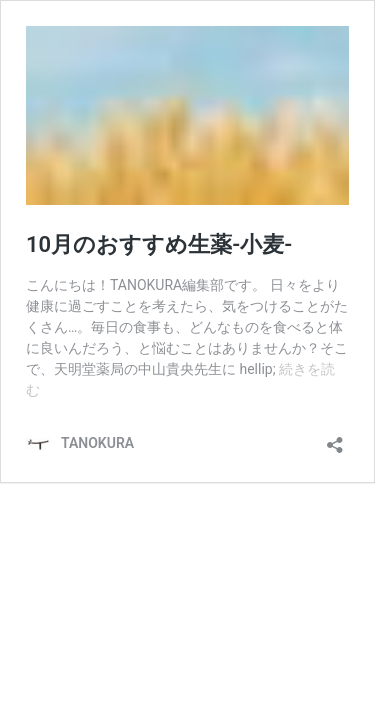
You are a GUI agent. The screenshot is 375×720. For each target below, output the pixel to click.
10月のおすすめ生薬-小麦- (159, 244)
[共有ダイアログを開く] (335, 438)
